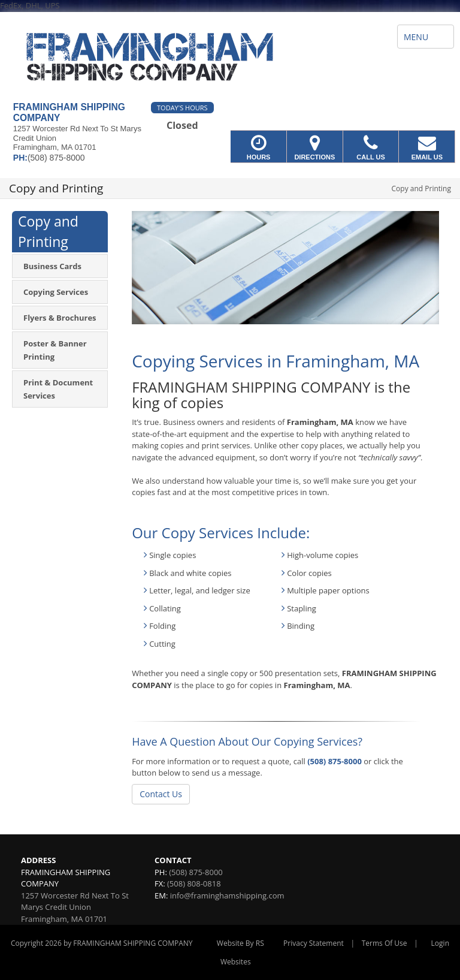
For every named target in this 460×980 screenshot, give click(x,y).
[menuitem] (60, 266)
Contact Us (161, 794)
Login (440, 943)
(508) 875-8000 (335, 761)
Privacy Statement (314, 943)
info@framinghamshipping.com (227, 895)
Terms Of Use (385, 943)
